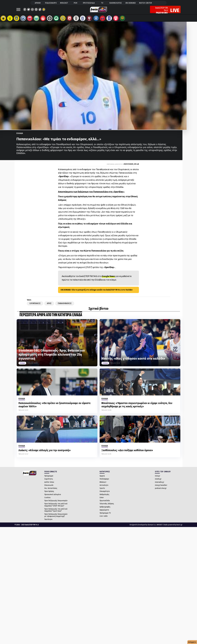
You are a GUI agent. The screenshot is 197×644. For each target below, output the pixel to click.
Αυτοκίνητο (104, 488)
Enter (102, 500)
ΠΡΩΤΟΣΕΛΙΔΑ (89, 3)
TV (102, 3)
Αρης (49, 306)
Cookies (47, 500)
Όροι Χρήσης (49, 494)
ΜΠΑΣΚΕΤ (64, 3)
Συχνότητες (49, 481)
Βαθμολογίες (104, 497)
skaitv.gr (158, 481)
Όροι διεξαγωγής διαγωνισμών (56, 503)
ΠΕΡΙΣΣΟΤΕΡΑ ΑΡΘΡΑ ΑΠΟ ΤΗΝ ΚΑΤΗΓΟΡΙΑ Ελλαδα (51, 317)
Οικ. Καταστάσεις (51, 491)
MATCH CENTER (145, 3)
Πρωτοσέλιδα (105, 503)
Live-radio (104, 518)
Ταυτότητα (48, 522)
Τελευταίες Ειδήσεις (107, 506)
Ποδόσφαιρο (104, 481)
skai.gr (157, 478)
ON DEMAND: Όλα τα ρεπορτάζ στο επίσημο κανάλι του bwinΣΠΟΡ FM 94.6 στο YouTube (97, 292)
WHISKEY (160, 527)
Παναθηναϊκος (65, 306)
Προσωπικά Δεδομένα (53, 497)
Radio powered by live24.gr (173, 527)
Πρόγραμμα (49, 478)
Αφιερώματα (104, 512)
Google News (108, 279)
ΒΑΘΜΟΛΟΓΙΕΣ (116, 3)
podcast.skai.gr (161, 491)
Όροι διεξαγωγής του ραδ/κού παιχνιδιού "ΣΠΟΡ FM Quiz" (56, 507)
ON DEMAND (131, 3)
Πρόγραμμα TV (105, 515)
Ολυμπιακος (35, 306)
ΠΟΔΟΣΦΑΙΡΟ (51, 3)
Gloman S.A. (152, 527)
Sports (102, 491)
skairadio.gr (160, 485)
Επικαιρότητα (105, 494)
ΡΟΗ (76, 3)
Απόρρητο (192, 642)
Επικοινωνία (49, 488)
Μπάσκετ (103, 485)
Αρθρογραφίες (105, 509)
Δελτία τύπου (49, 485)
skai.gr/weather (161, 488)
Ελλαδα (20, 136)
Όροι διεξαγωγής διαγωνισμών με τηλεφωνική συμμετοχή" (56, 518)
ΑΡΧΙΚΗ (38, 3)
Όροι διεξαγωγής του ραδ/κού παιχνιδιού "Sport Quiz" (56, 512)
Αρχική (102, 478)
